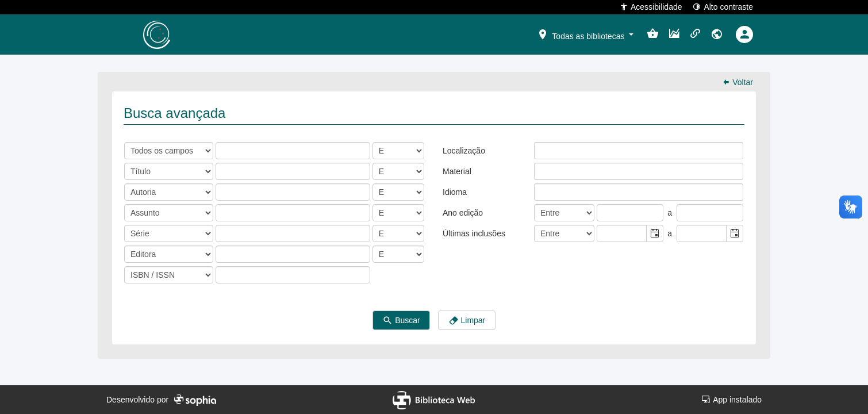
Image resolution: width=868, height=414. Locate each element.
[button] (585, 34)
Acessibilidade (651, 7)
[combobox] (622, 233)
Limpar (467, 320)
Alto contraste (723, 7)
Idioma (455, 192)
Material (457, 171)
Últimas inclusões (474, 233)
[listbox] (543, 150)
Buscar (401, 320)
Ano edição (463, 213)
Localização (464, 151)
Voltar (738, 82)
